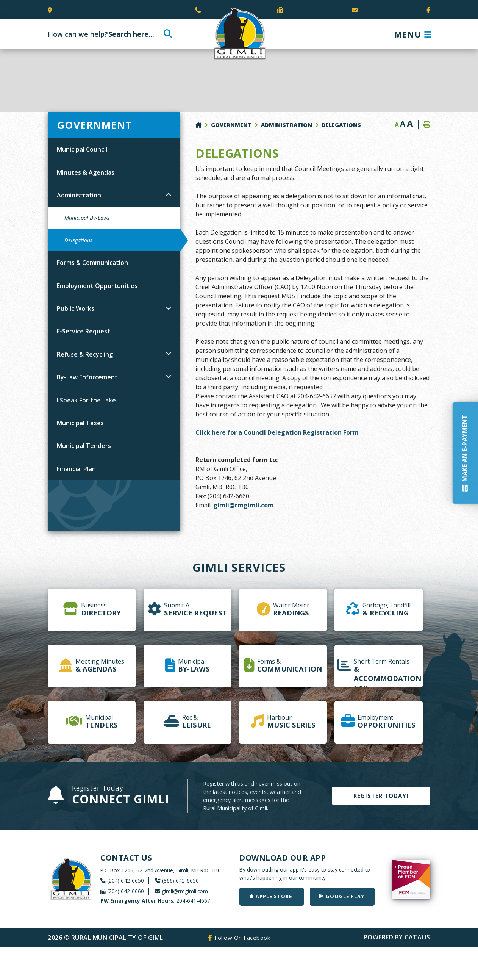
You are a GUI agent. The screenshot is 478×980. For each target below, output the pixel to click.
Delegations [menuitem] (78, 240)
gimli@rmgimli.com (244, 505)
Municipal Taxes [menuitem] (80, 423)
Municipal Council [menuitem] (82, 149)
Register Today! (381, 796)
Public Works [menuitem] (76, 308)
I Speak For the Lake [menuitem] (86, 400)
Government (231, 125)
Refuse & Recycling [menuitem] (85, 354)
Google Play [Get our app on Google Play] (345, 896)
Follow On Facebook (242, 938)
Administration (287, 125)
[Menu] (413, 34)
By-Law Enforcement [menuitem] (87, 377)
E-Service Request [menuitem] (84, 331)
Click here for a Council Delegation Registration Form (277, 432)
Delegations (341, 125)
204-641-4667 (155, 901)
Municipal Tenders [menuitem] (84, 446)
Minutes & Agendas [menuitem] (86, 172)
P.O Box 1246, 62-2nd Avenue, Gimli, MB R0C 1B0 (161, 870)
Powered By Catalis (397, 937)
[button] (168, 194)
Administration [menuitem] (79, 195)
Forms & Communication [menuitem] (92, 263)
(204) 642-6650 (126, 881)
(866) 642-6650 (180, 881)
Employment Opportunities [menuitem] (97, 286)
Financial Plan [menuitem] (76, 469)
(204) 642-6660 (126, 891)
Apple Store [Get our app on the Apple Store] (274, 896)
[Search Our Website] (109, 34)
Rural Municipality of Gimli (239, 34)
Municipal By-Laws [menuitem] (87, 218)
